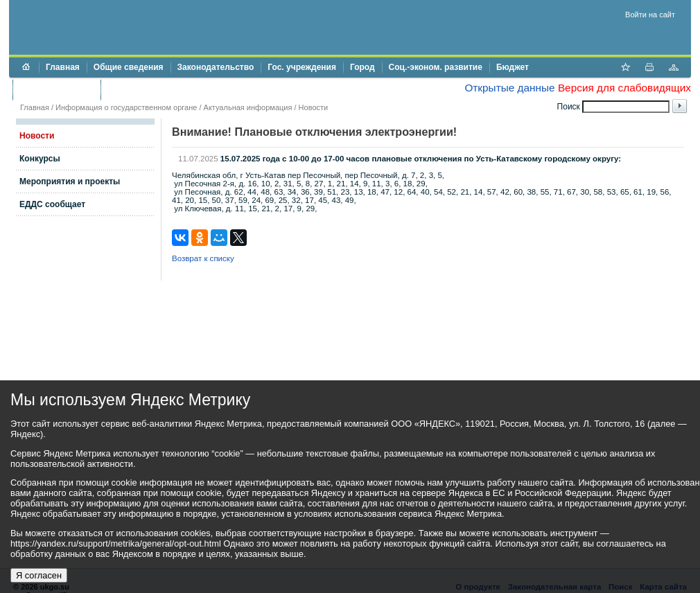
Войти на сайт (650, 15)
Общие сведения (129, 67)
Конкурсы (40, 159)
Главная (63, 67)
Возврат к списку (203, 258)
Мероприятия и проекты (70, 182)
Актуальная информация (248, 107)
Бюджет (513, 67)
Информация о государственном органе (126, 107)
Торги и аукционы (56, 89)
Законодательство (216, 67)
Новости (314, 107)
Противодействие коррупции (167, 89)
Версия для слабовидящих (624, 88)
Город (362, 67)
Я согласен (39, 575)
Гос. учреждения (302, 67)
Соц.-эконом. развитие (436, 67)
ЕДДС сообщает (52, 204)
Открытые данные (509, 88)
